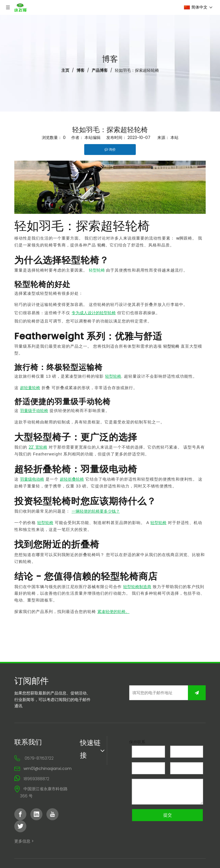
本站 (174, 138)
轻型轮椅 (171, 346)
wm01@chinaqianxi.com (48, 769)
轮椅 (101, 245)
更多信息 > (24, 841)
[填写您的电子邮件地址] (164, 693)
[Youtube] (52, 814)
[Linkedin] (36, 814)
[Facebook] (20, 814)
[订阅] (197, 693)
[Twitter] (20, 826)
